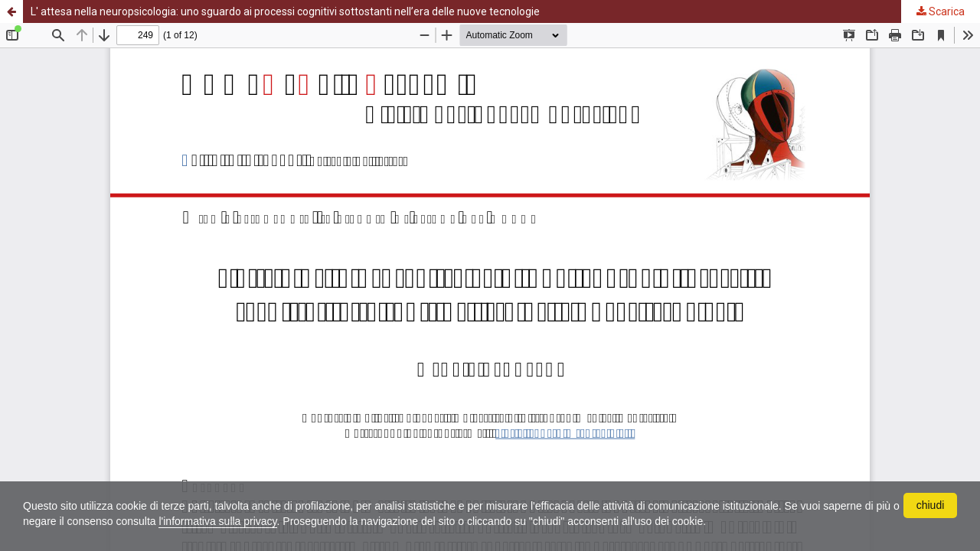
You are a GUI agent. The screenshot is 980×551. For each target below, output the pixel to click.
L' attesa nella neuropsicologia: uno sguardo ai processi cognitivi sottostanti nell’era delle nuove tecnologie (285, 11)
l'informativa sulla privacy (217, 521)
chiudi (931, 505)
